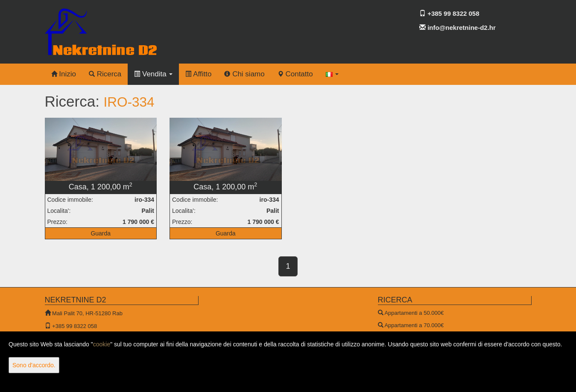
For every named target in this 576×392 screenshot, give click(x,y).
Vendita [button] (153, 74)
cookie (102, 344)
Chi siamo (244, 74)
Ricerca (105, 74)
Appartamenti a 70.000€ (414, 325)
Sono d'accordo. (34, 365)
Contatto (295, 74)
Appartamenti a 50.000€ (414, 313)
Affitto (198, 74)
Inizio (64, 74)
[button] (332, 74)
